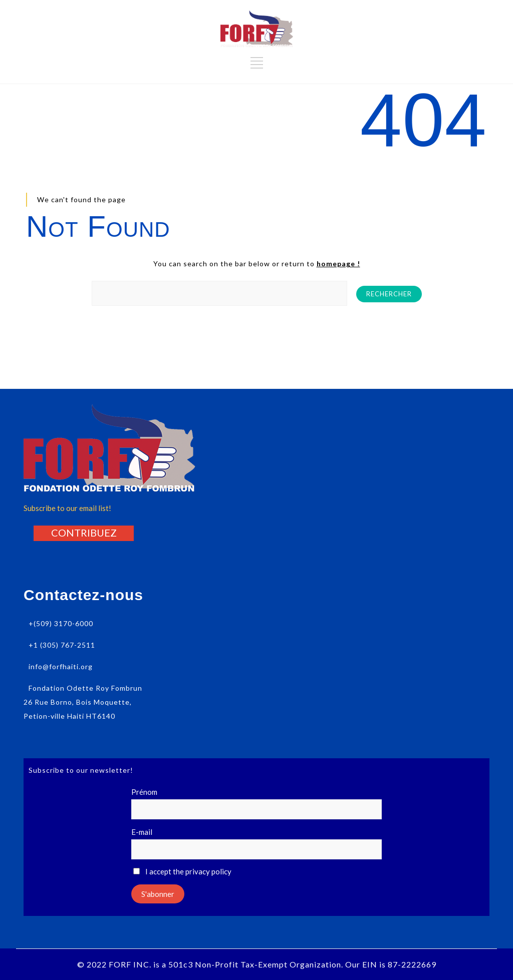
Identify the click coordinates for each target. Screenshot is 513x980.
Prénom (144, 792)
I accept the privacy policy (182, 871)
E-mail (142, 832)
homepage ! (338, 264)
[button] (84, 533)
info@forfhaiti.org (61, 666)
